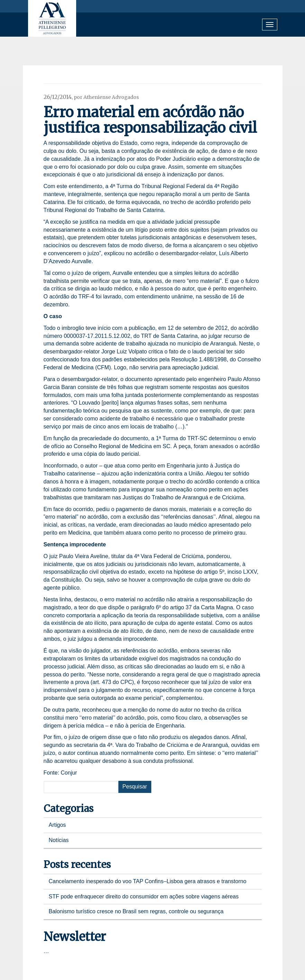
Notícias (59, 840)
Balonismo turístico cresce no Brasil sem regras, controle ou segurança (136, 911)
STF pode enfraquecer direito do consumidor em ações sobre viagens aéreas (144, 896)
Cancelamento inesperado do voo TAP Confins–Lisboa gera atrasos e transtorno (148, 881)
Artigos (57, 825)
